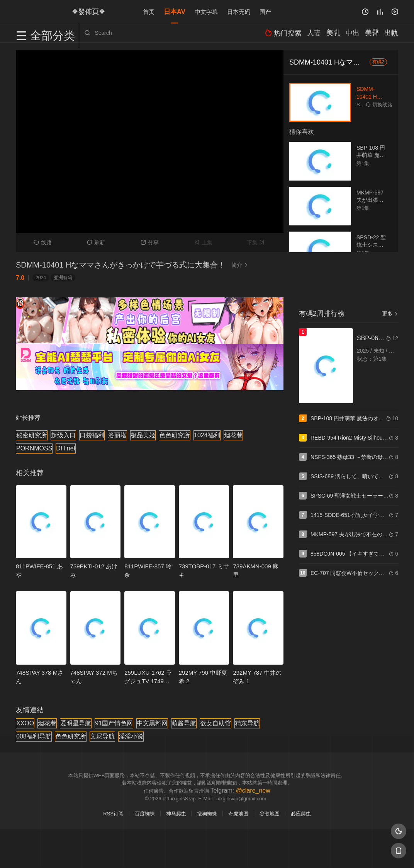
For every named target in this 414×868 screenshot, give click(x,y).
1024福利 (207, 435)
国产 (265, 11)
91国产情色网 (114, 723)
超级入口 (63, 435)
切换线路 (379, 105)
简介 (241, 265)
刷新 (96, 242)
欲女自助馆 (215, 723)
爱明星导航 (76, 723)
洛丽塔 (117, 435)
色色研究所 (175, 435)
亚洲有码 (63, 278)
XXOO (25, 723)
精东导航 (247, 723)
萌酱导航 (184, 723)
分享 (150, 242)
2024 (41, 278)
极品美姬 (143, 435)
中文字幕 (206, 11)
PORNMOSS (34, 448)
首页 (149, 11)
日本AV (175, 11)
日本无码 (239, 11)
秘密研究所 (32, 435)
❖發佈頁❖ (85, 11)
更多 (390, 314)
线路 (43, 242)
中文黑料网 (152, 723)
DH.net (66, 448)
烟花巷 (233, 435)
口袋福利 (92, 435)
